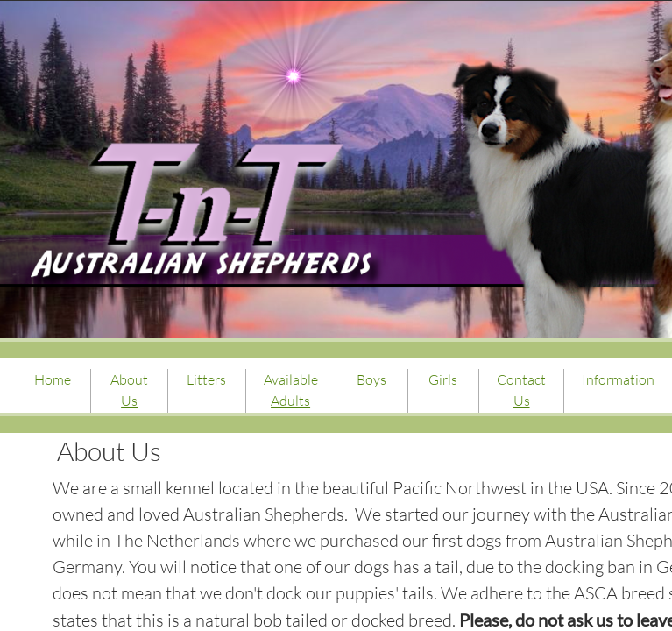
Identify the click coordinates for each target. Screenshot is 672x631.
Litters (206, 379)
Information (618, 379)
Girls (443, 379)
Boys (371, 379)
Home (53, 379)
